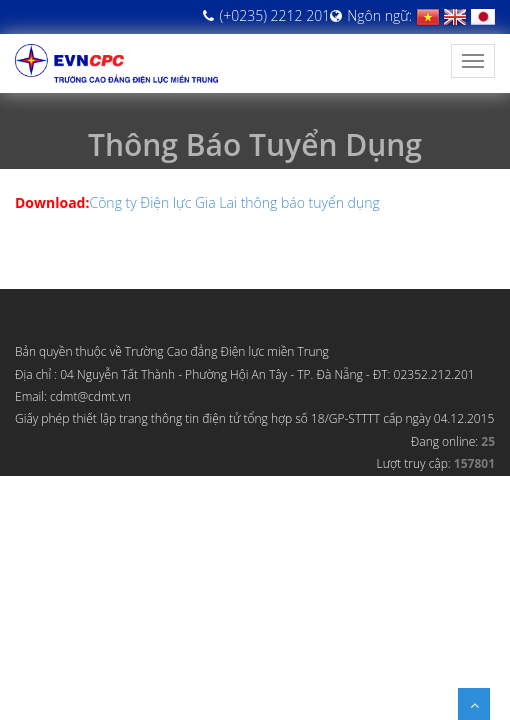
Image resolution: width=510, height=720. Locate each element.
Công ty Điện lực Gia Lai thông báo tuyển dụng (234, 202)
